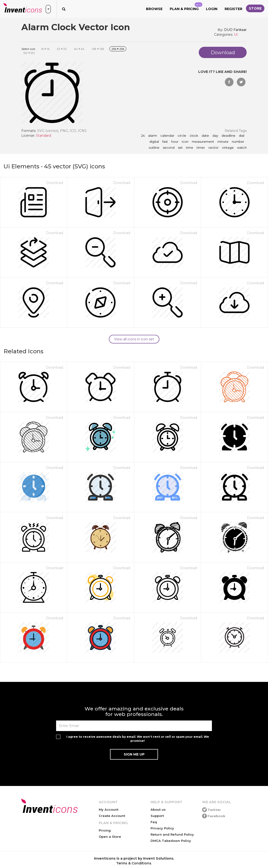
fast (165, 142)
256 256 (118, 49)
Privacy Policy (162, 828)
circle (182, 136)
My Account (109, 809)
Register (233, 9)
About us (158, 809)
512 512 (29, 53)
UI (236, 35)
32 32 (62, 49)
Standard (44, 136)
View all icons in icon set (134, 339)
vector (213, 148)
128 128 (98, 49)
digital (154, 142)
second (169, 148)
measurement (203, 142)
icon (185, 142)
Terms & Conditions (134, 863)
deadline (228, 136)
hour (175, 142)
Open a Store (110, 837)
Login (212, 9)
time (190, 148)
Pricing (105, 830)
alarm (153, 136)
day (215, 136)
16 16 (45, 49)
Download (55, 183)
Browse (154, 9)
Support (157, 816)
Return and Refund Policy (172, 834)
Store (255, 8)
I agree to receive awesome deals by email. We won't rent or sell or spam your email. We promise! (138, 739)
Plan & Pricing (186, 7)
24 (143, 136)
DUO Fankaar (235, 30)
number (238, 142)
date (205, 136)
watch (242, 148)
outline (154, 148)
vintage (228, 148)
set (180, 148)
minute (223, 142)
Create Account (112, 816)
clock (194, 136)
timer (201, 148)
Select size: (29, 49)
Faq (154, 822)
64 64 (79, 49)
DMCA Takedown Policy (171, 841)
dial (242, 136)
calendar (167, 136)
